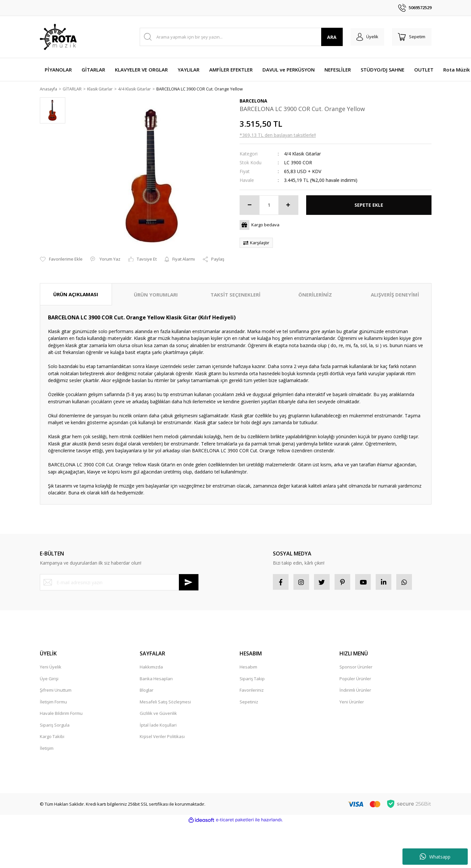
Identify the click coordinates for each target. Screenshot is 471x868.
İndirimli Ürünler (355, 691)
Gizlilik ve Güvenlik (158, 714)
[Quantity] (269, 205)
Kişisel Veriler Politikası (162, 737)
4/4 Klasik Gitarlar (302, 154)
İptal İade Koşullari (158, 726)
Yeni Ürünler (352, 703)
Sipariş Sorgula (55, 726)
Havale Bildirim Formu (61, 714)
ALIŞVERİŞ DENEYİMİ (395, 295)
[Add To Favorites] (61, 260)
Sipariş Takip (252, 680)
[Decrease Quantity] (250, 205)
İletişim (47, 749)
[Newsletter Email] (119, 583)
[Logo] (58, 37)
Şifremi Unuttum (56, 691)
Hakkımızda (151, 668)
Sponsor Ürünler (356, 668)
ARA (330, 37)
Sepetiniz (249, 703)
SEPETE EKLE (369, 205)
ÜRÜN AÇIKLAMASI (76, 295)
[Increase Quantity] (288, 205)
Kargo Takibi (52, 737)
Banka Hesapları (156, 680)
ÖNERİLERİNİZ (315, 295)
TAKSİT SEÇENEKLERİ (235, 295)
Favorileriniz (252, 691)
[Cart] (411, 37)
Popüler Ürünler (355, 680)
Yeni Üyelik (51, 668)
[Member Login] (366, 37)
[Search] (240, 37)
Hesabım (248, 668)
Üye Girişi (49, 680)
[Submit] (189, 583)
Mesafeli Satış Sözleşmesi (165, 703)
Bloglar (147, 691)
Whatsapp (435, 857)
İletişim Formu (53, 703)
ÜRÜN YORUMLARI (156, 295)
